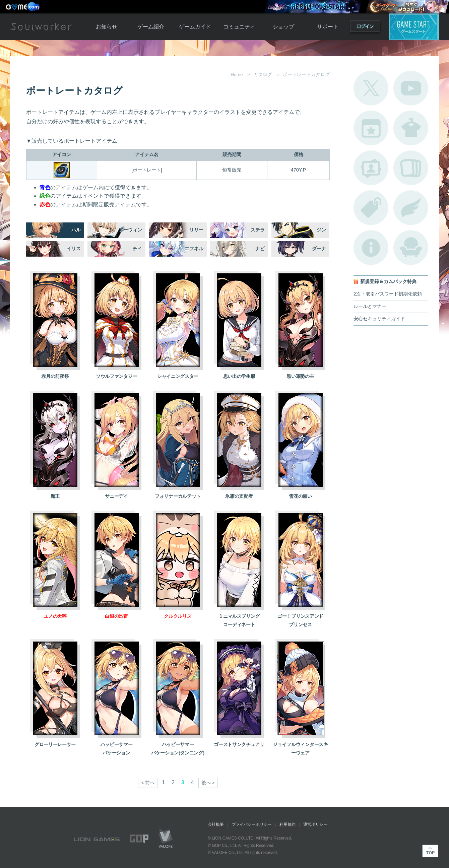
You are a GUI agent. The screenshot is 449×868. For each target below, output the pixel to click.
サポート (328, 27)
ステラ (258, 230)
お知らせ (107, 27)
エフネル (194, 249)
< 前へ (148, 783)
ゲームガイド (195, 27)
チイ (137, 249)
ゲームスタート (414, 27)
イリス (74, 249)
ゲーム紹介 (151, 27)
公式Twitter (371, 88)
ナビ (260, 249)
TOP (430, 851)
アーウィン (130, 230)
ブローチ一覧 (411, 208)
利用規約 (287, 824)
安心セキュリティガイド (379, 319)
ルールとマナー (370, 306)
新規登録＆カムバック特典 (388, 282)
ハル (76, 230)
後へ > (208, 783)
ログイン (365, 28)
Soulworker (41, 27)
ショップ (283, 27)
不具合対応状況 (371, 248)
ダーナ (319, 249)
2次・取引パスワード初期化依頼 (388, 294)
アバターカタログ (411, 128)
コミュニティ (239, 27)
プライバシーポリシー (252, 824)
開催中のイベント (371, 128)
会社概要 (216, 824)
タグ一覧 (371, 208)
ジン (321, 230)
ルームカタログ (411, 248)
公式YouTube (411, 88)
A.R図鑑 (411, 168)
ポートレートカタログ (371, 168)
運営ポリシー (315, 824)
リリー (196, 230)
